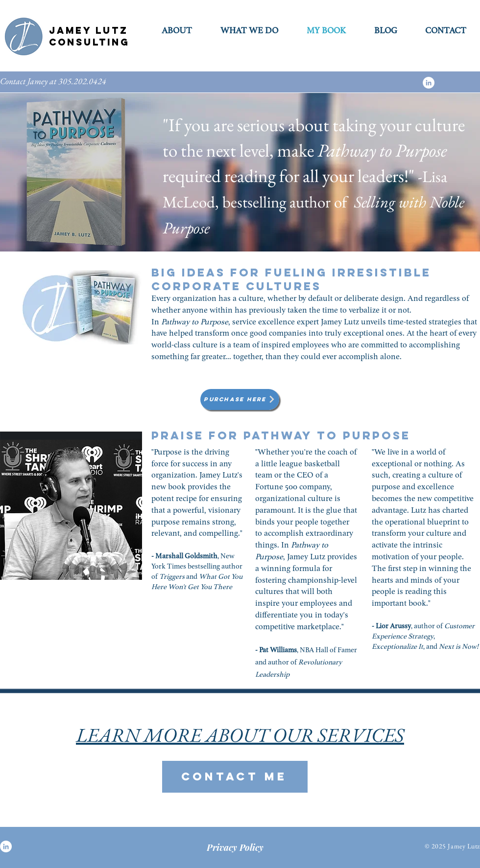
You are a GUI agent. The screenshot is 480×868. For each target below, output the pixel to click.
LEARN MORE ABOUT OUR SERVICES (240, 735)
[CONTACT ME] (235, 777)
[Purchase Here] (240, 400)
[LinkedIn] (429, 83)
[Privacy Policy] (235, 847)
